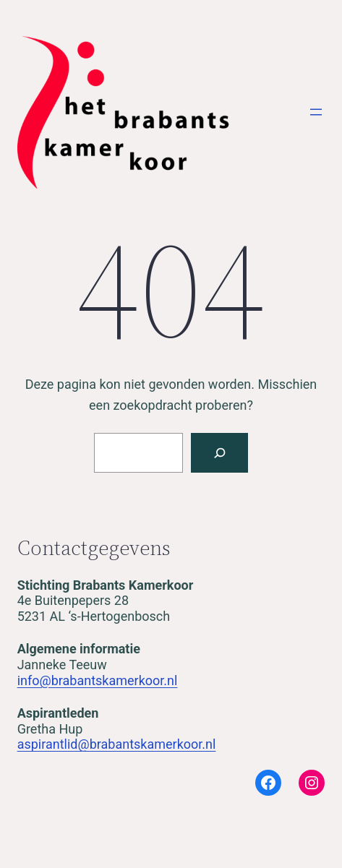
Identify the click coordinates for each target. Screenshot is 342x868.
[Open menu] (316, 112)
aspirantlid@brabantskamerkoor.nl (117, 744)
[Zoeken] (219, 453)
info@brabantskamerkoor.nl (98, 680)
